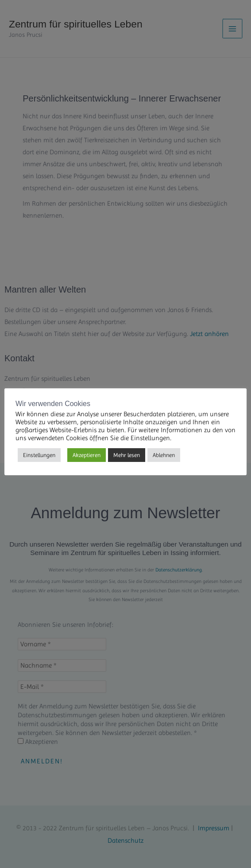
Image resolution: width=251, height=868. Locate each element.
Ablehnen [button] (164, 455)
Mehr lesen (127, 455)
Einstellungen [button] (39, 455)
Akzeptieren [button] (87, 455)
